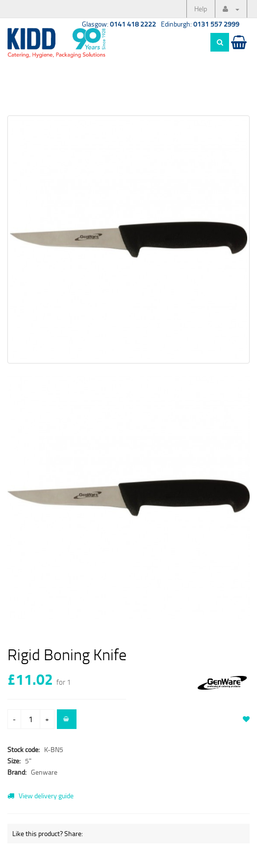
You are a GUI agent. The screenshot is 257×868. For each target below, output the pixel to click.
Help (201, 9)
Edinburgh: (200, 24)
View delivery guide (40, 796)
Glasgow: (119, 24)
